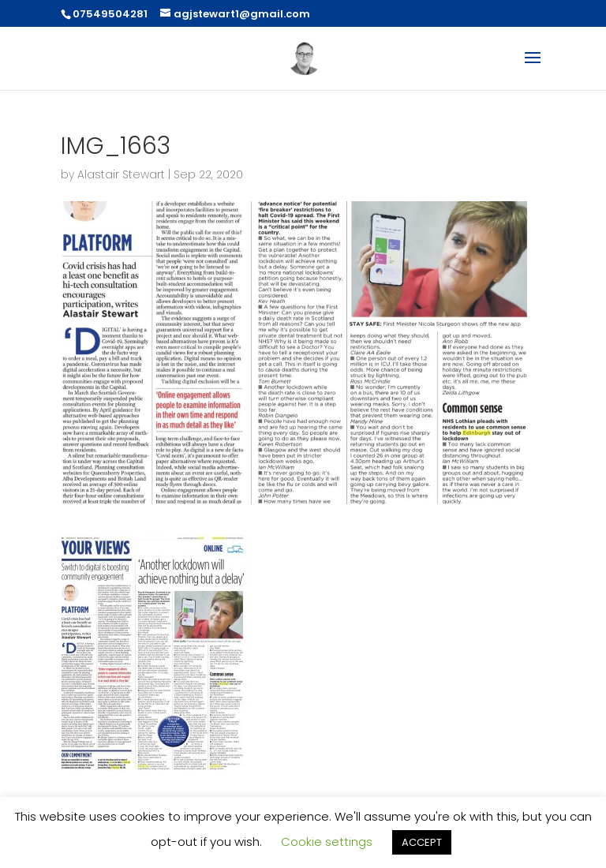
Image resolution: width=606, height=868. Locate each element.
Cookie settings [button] (327, 842)
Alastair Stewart (121, 174)
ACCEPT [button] (422, 842)
